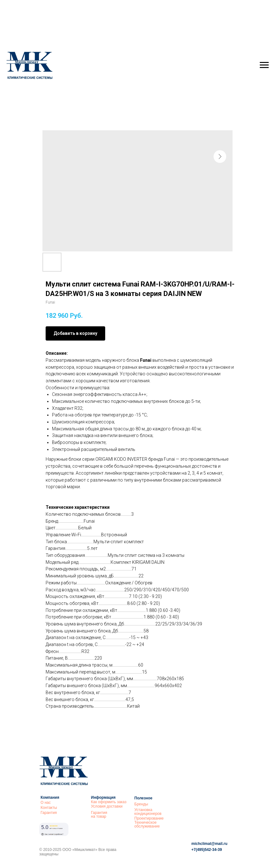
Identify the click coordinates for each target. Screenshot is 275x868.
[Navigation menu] (264, 65)
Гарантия (49, 813)
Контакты (49, 808)
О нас (46, 803)
